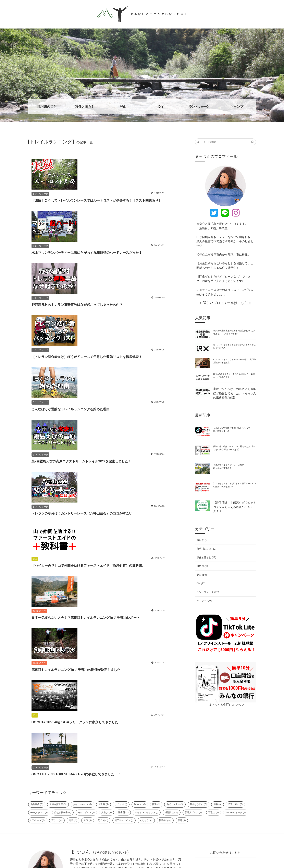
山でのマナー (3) (191, 759)
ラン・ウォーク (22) (208, 613)
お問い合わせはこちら (225, 810)
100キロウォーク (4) (61, 776)
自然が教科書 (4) (90, 768)
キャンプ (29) (204, 622)
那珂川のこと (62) (207, 570)
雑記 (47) (201, 561)
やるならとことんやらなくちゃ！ (142, 14)
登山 (123, 106)
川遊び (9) (139, 768)
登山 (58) (201, 596)
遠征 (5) (143, 776)
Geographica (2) (64, 768)
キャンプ (237, 106)
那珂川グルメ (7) (236, 768)
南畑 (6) (127, 776)
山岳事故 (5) (38, 759)
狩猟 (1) (170, 759)
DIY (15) (200, 604)
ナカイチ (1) (132, 759)
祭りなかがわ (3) (218, 759)
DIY (161, 106)
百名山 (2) (36, 776)
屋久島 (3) (113, 759)
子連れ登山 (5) (39, 768)
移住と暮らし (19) (206, 578)
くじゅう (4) (208, 776)
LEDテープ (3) (88, 776)
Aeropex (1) (153, 759)
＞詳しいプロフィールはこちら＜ (225, 303)
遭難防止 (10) (212, 768)
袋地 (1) (247, 776)
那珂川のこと (47, 106)
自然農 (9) (202, 587)
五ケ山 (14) (109, 776)
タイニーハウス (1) (89, 759)
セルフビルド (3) (117, 768)
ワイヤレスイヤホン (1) (184, 768)
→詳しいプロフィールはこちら (125, 829)
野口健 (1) (159, 776)
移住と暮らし (85, 106)
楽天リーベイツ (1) (183, 776)
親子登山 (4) (229, 776)
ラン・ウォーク (199, 106)
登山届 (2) (158, 768)
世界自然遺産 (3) (62, 759)
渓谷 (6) (239, 759)
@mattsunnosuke (115, 808)
